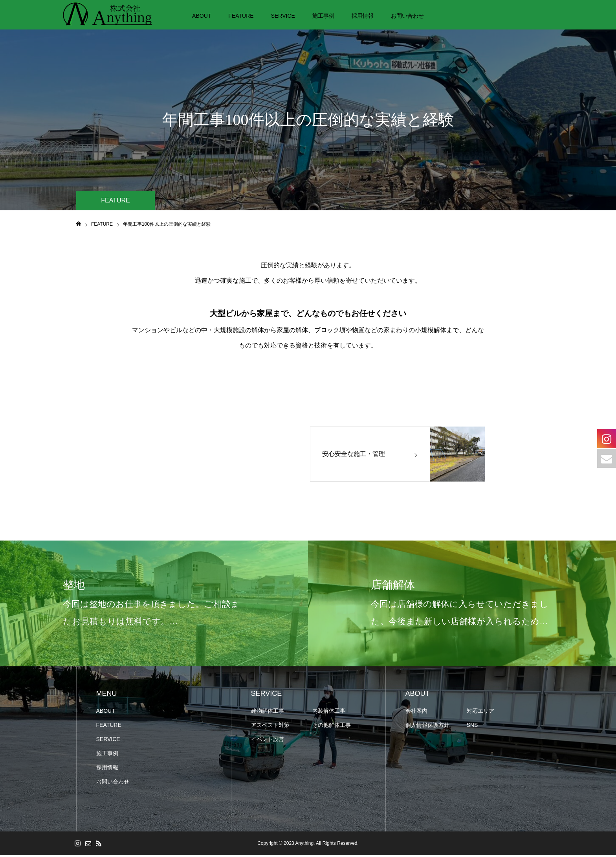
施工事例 (323, 16)
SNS (472, 727)
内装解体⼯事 (329, 713)
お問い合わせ (407, 16)
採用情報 (363, 16)
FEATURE (241, 16)
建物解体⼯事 (268, 713)
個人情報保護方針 (427, 727)
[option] (154, 605)
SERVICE (283, 16)
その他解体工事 (332, 727)
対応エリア (480, 713)
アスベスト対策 (270, 727)
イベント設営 (268, 741)
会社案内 (416, 713)
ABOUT (202, 16)
